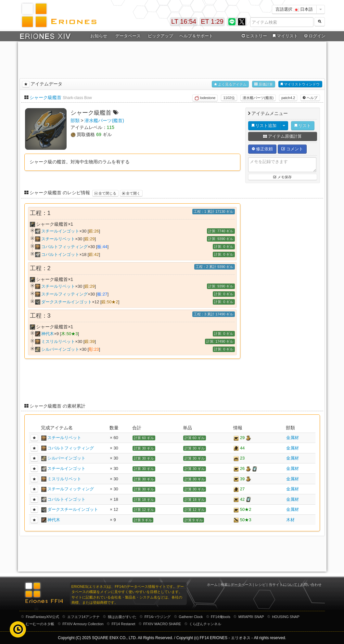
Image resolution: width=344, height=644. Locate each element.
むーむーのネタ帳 (40, 624)
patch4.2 (288, 98)
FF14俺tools (221, 617)
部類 (75, 120)
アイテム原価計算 (283, 136)
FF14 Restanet (123, 624)
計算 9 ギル (143, 520)
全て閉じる (105, 193)
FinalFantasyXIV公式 (42, 617)
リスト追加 (264, 126)
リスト (303, 126)
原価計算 (264, 84)
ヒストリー (254, 36)
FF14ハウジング (158, 617)
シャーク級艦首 (45, 97)
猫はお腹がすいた (122, 617)
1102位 (229, 98)
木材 (290, 520)
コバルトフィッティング (64, 247)
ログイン (314, 36)
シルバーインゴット (60, 349)
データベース (128, 36)
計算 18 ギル (144, 499)
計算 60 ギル (144, 438)
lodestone (205, 98)
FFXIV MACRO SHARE (162, 624)
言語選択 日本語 (294, 9)
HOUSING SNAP (286, 617)
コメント (292, 149)
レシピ (260, 585)
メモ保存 (282, 177)
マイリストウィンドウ (300, 84)
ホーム (212, 585)
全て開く (131, 193)
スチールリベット (58, 239)
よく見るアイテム (230, 84)
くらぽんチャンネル (205, 624)
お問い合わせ (311, 585)
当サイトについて (283, 585)
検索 (224, 585)
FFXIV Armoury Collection (83, 624)
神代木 (48, 334)
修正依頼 (262, 149)
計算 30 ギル (144, 448)
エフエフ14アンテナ (83, 617)
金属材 (293, 438)
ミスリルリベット (58, 341)
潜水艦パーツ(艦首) (258, 98)
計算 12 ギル (144, 510)
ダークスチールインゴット (67, 302)
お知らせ (99, 36)
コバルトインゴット (60, 254)
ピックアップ (160, 36)
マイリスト (285, 36)
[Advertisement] (172, 59)
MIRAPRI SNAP (251, 617)
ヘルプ (310, 98)
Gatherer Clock (191, 617)
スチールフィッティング (64, 294)
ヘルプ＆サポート (196, 36)
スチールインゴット (60, 231)
